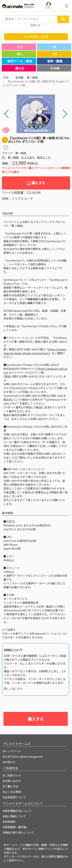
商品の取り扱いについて (19, 832)
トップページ (12, 751)
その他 (55, 68)
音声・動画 (55, 61)
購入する (36, 183)
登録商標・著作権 (15, 827)
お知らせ (9, 762)
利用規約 (9, 822)
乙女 (20, 47)
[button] (65, 114)
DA (55, 54)
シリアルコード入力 (36, 37)
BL (55, 47)
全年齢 (19, 77)
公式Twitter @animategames (24, 757)
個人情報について (15, 816)
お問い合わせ (12, 781)
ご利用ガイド (12, 775)
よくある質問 (12, 792)
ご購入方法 (11, 786)
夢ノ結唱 (32, 77)
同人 (20, 54)
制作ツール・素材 (20, 61)
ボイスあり (28, 157)
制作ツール (44, 157)
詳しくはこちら (13, 689)
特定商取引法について (17, 811)
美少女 (20, 68)
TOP (6, 77)
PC (4, 157)
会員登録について (15, 797)
